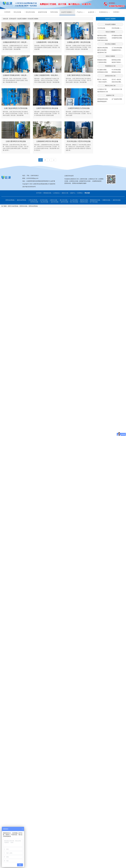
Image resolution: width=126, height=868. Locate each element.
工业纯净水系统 (102, 62)
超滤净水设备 (43, 12)
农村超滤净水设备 (103, 99)
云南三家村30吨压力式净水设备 (79, 75)
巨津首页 (7, 12)
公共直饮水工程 (102, 89)
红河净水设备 (44, 200)
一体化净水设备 (30, 12)
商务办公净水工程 (110, 86)
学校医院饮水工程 (110, 66)
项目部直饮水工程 (103, 92)
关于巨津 (39, 193)
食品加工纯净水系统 (117, 62)
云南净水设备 (83, 179)
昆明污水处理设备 (13, 206)
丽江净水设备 (64, 200)
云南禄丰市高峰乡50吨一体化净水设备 (17, 75)
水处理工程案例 (66, 12)
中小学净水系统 (116, 70)
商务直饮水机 (47, 193)
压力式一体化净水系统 (118, 79)
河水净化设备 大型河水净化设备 (79, 141)
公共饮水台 (56, 193)
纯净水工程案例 (110, 56)
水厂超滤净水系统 (117, 99)
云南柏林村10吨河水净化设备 (47, 141)
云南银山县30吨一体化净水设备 (79, 42)
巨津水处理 (13, 19)
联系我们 (116, 12)
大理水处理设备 (33, 200)
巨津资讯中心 (104, 12)
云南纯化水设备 (74, 181)
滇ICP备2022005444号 (29, 187)
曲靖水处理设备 (21, 200)
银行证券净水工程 (117, 89)
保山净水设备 (44, 202)
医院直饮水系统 (116, 72)
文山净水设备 (74, 200)
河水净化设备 (101, 28)
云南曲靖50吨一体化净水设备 (47, 42)
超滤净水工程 (110, 95)
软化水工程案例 (110, 32)
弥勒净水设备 (84, 202)
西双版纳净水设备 (95, 200)
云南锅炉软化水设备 (85, 181)
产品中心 (80, 12)
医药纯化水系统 (116, 60)
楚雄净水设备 (84, 200)
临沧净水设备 (55, 202)
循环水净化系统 (102, 50)
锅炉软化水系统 (102, 35)
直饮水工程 (65, 193)
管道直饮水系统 (102, 60)
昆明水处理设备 (10, 200)
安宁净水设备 (94, 202)
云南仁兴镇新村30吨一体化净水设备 (48, 75)
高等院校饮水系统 (103, 72)
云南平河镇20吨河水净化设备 (47, 108)
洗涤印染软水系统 (103, 40)
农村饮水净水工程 (110, 76)
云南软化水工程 (93, 179)
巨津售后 (80, 193)
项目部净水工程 (102, 52)
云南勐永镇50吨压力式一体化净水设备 (17, 42)
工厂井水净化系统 (117, 48)
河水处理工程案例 (33, 19)
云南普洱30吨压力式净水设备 (79, 108)
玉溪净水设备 (53, 200)
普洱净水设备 (34, 202)
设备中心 (73, 193)
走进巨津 (91, 12)
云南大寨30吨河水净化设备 (16, 141)
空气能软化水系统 (117, 35)
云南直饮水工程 (74, 179)
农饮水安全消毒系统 (117, 82)
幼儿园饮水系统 (102, 70)
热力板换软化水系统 (103, 38)
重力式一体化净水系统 (104, 79)
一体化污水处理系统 (103, 82)
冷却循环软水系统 (117, 38)
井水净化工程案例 (110, 44)
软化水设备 (17, 12)
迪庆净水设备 (64, 202)
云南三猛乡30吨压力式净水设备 (16, 108)
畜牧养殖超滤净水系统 (104, 101)
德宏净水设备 (117, 200)
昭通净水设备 (106, 200)
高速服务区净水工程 (117, 50)
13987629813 (35, 176)
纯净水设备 (54, 12)
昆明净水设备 (23, 206)
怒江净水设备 (74, 202)
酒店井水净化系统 (103, 48)
